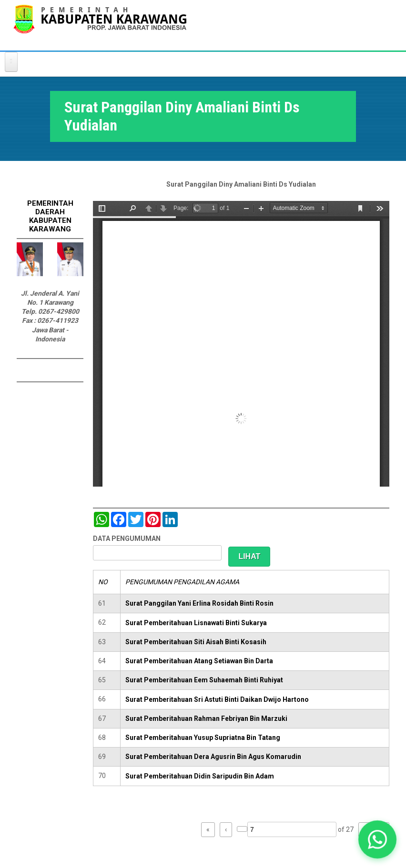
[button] (377, 839)
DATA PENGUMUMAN (127, 539)
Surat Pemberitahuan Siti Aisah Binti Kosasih (196, 642)
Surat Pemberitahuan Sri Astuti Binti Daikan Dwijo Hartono (217, 699)
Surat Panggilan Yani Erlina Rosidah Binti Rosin (199, 603)
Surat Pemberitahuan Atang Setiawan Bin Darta (199, 661)
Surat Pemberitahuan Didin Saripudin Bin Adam (200, 776)
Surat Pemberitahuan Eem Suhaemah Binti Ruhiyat (204, 680)
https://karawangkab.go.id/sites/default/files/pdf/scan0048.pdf (241, 344)
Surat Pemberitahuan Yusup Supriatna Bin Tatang (203, 738)
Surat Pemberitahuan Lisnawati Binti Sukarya (196, 623)
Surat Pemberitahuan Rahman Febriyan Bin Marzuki (206, 718)
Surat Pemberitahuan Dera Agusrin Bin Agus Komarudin (213, 757)
